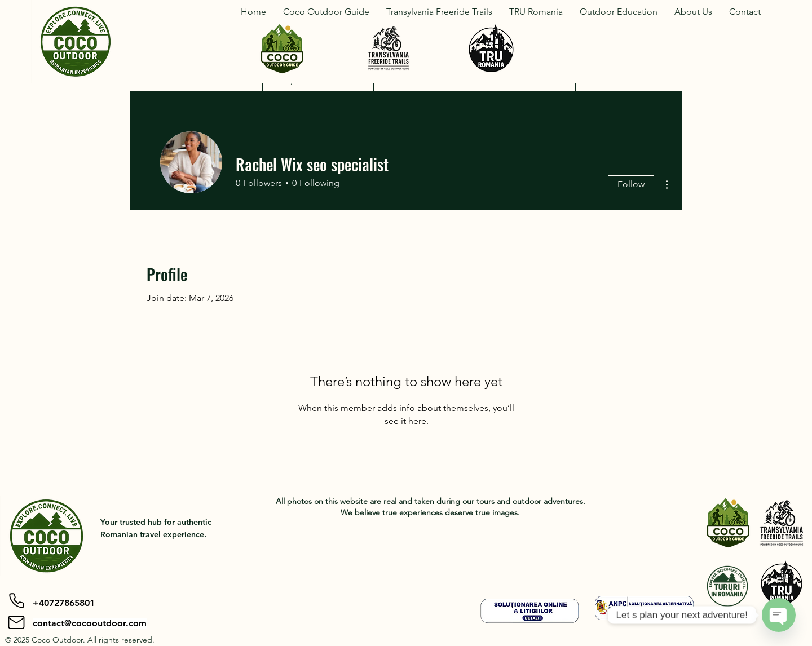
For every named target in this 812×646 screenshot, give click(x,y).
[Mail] (16, 622)
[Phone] (16, 601)
